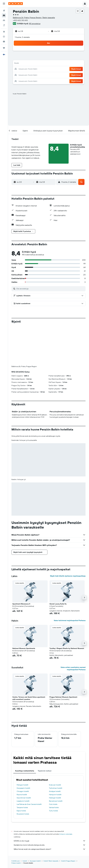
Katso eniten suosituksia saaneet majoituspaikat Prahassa (73, 668)
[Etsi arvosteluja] (50, 289)
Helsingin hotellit (55, 798)
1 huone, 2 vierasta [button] (22, 37)
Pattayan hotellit (22, 785)
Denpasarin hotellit (23, 788)
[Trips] (4, 48)
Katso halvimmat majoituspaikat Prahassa (70, 620)
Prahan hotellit (16, 863)
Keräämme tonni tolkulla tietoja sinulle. (50, 845)
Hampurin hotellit (55, 795)
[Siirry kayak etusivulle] (16, 4)
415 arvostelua (35, 24)
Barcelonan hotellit (56, 801)
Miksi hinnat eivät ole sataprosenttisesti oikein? (50, 849)
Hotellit (25, 861)
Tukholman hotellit (56, 788)
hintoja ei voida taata (66, 834)
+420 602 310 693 (20, 20)
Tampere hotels (22, 807)
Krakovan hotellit (55, 785)
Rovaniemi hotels (23, 814)
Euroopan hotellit (35, 861)
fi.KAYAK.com (16, 861)
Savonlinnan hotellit (24, 798)
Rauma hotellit (22, 795)
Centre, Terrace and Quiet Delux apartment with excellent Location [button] (29, 698)
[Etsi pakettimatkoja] (4, 25)
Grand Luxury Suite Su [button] (58, 604)
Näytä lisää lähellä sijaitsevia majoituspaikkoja (68, 576)
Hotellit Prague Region (68, 861)
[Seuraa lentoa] (4, 37)
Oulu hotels (53, 804)
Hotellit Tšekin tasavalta (51, 861)
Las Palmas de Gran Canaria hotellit (29, 804)
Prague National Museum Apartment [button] (63, 697)
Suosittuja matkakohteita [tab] (25, 771)
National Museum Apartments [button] (24, 648)
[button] (4, 4)
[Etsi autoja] (4, 20)
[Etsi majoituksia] (4, 15)
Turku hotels (53, 811)
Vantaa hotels (54, 807)
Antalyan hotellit (55, 791)
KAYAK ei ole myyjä (50, 841)
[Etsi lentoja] (4, 11)
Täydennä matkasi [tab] (45, 771)
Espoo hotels (21, 811)
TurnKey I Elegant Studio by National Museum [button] (67, 648)
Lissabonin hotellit (23, 801)
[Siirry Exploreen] (4, 32)
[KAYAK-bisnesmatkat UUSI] (4, 41)
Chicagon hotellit (23, 791)
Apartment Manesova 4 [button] (21, 604)
